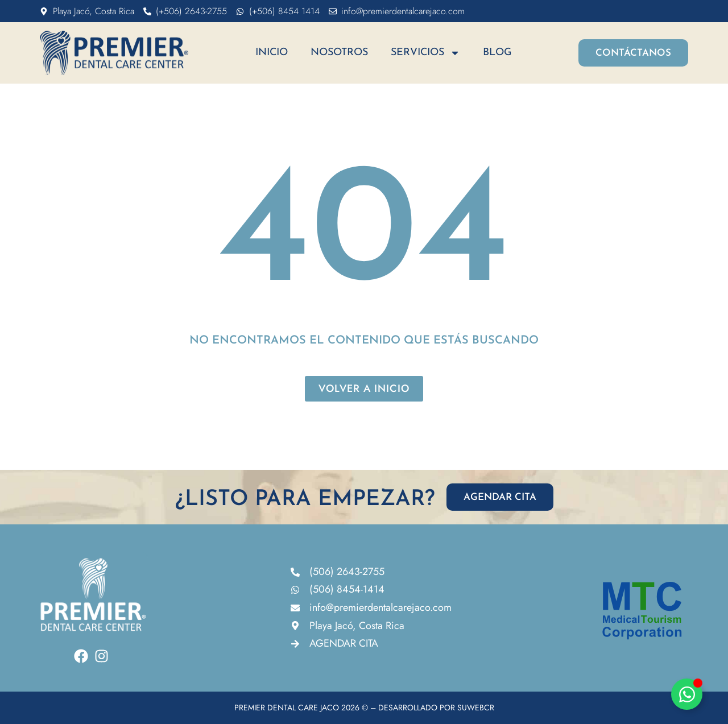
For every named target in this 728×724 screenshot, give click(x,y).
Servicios (425, 53)
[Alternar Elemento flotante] (687, 694)
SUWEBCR (476, 708)
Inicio (272, 53)
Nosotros (339, 53)
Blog (497, 53)
